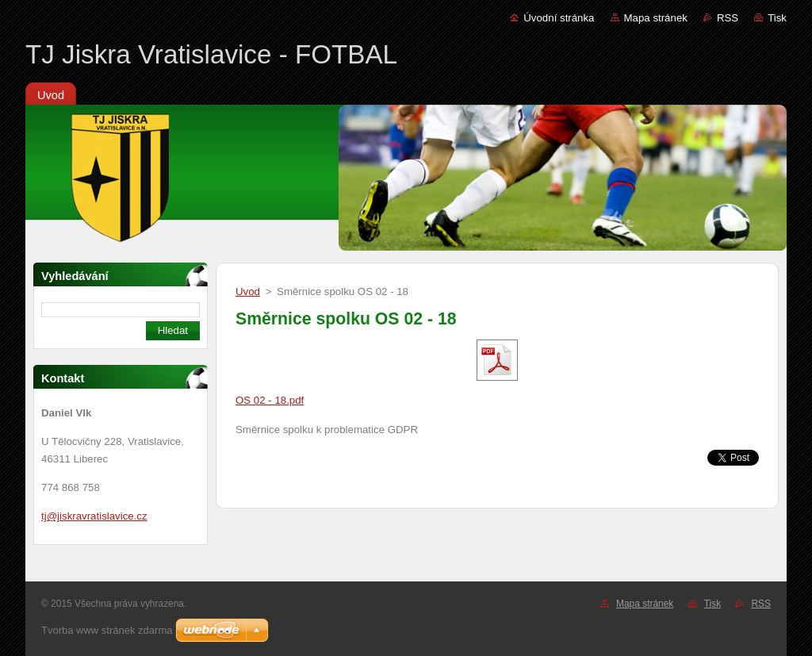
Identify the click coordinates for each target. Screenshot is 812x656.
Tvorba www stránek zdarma (107, 630)
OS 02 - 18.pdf (270, 400)
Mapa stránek (656, 18)
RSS (728, 18)
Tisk (777, 18)
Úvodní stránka (559, 18)
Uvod (248, 292)
